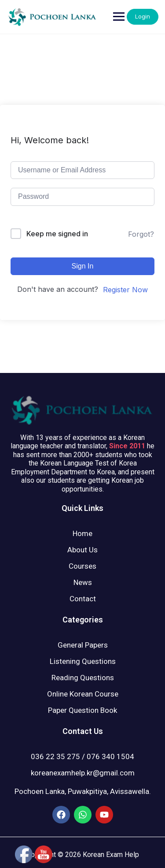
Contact (83, 599)
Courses (82, 566)
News (83, 582)
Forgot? (141, 234)
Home (82, 533)
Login (143, 16)
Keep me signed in (57, 234)
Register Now (125, 290)
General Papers (83, 645)
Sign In (83, 266)
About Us (82, 550)
